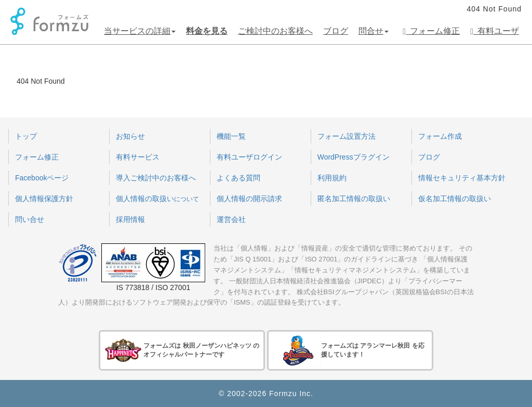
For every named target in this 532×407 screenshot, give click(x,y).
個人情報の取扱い (157, 199)
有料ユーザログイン (249, 157)
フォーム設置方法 (347, 136)
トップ (26, 136)
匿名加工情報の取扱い (354, 199)
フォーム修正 (431, 31)
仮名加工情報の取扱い (455, 199)
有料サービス (138, 157)
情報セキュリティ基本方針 (462, 178)
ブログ (336, 31)
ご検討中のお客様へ (275, 31)
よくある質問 (238, 178)
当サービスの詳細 (140, 31)
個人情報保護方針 (44, 199)
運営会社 (231, 219)
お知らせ (130, 136)
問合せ (374, 31)
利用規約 (332, 178)
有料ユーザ (495, 31)
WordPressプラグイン (354, 157)
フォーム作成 (440, 136)
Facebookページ (42, 178)
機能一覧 (231, 136)
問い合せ (30, 219)
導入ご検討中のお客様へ (156, 178)
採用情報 (130, 219)
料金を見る (207, 31)
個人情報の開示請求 (249, 199)
